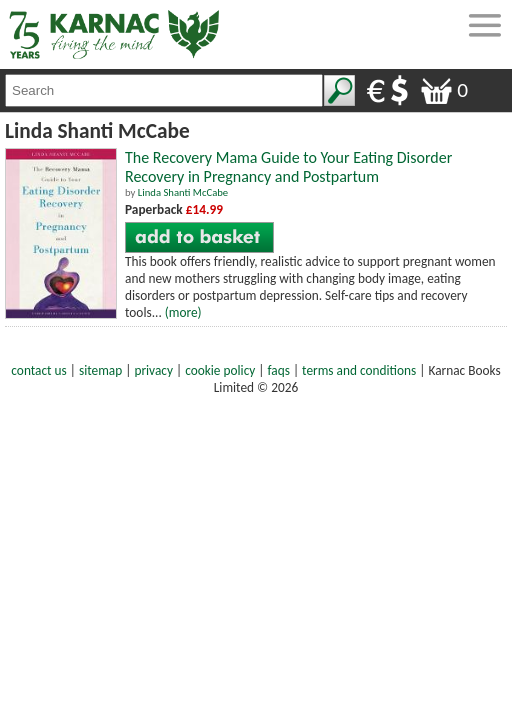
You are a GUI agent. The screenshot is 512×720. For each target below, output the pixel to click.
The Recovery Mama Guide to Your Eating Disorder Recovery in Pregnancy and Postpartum (288, 167)
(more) (183, 312)
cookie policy (220, 370)
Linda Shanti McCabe (183, 192)
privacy (153, 370)
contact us (38, 370)
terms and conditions (359, 370)
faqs (279, 370)
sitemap (100, 370)
